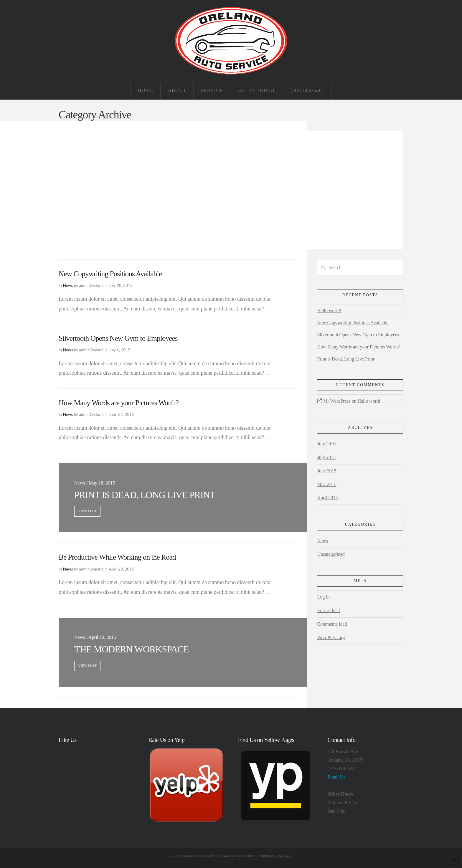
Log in (323, 597)
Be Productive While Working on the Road (117, 557)
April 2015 (327, 498)
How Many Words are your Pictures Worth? (119, 403)
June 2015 (327, 471)
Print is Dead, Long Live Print (346, 359)
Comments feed (332, 624)
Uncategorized (331, 554)
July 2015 (326, 457)
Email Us (336, 777)
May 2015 (327, 484)
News (68, 285)
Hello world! (329, 311)
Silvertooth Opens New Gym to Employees (118, 338)
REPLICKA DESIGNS (276, 856)
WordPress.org (331, 638)
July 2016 (326, 444)
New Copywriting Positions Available (110, 274)
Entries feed (328, 610)
